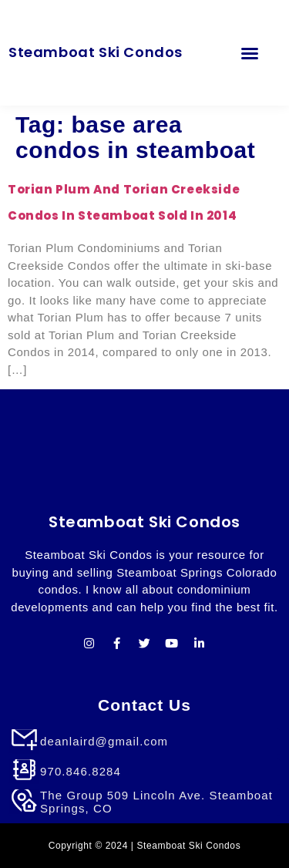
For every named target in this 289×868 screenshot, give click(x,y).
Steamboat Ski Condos (96, 52)
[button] (250, 53)
